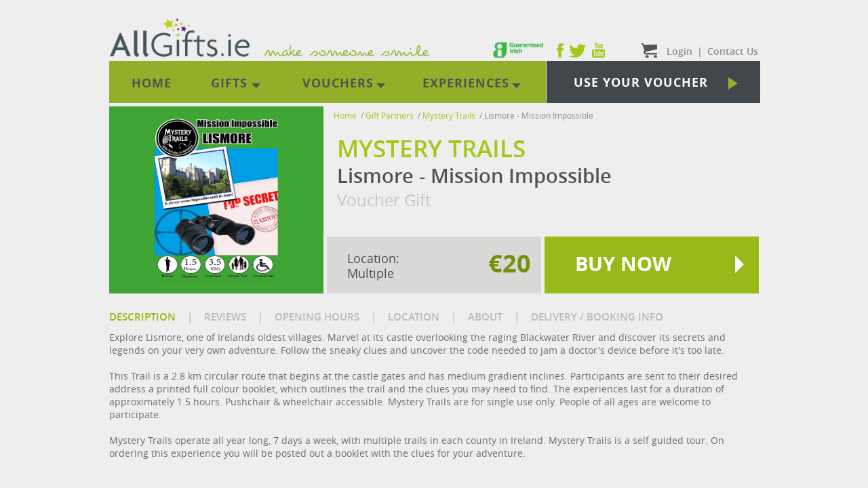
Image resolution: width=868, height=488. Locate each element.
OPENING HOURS (317, 317)
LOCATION (414, 317)
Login (679, 51)
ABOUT (485, 317)
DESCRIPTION (142, 317)
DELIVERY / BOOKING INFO (597, 317)
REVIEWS (225, 317)
